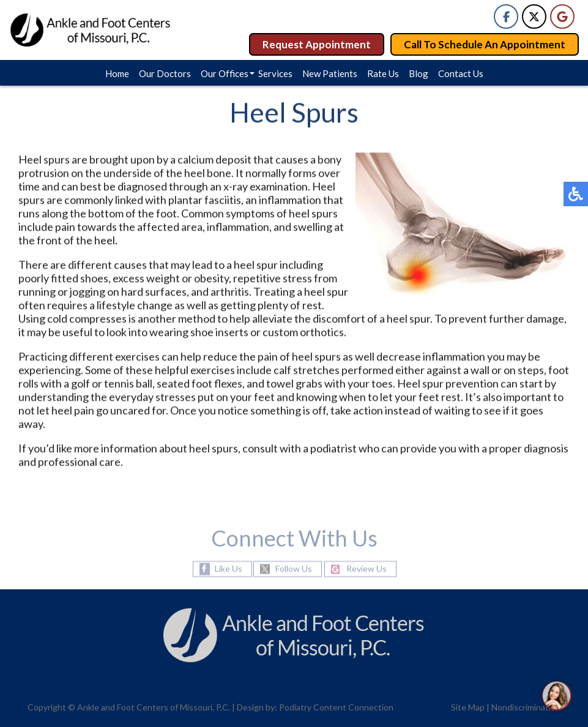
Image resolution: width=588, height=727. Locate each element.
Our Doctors (165, 73)
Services (275, 73)
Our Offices (225, 73)
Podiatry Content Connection (336, 707)
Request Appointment (317, 44)
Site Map (468, 707)
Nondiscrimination (526, 707)
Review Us (367, 569)
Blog (419, 73)
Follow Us (294, 569)
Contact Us (461, 73)
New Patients (330, 73)
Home (117, 73)
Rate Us (383, 73)
